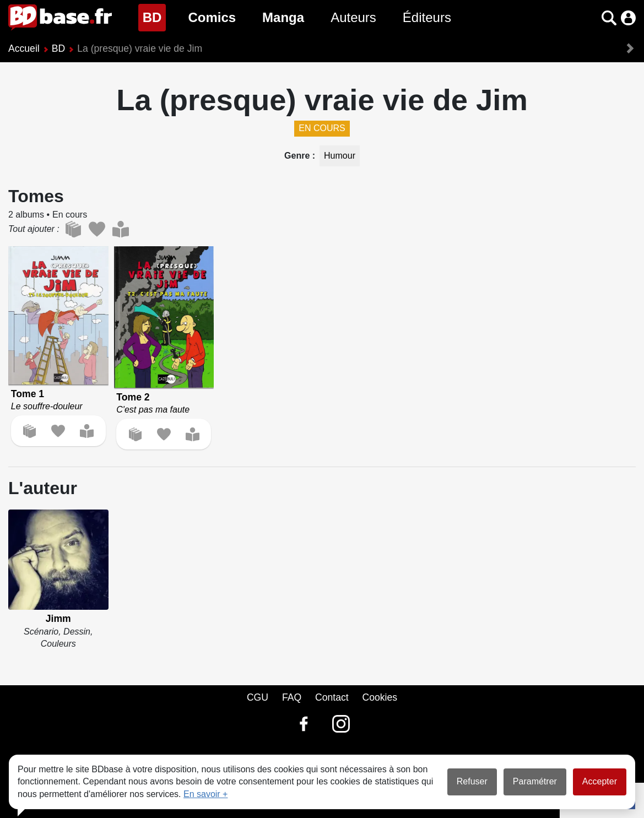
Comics (212, 17)
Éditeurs (427, 17)
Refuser (472, 781)
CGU (258, 697)
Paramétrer (535, 781)
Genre (298, 156)
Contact (332, 697)
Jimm (58, 619)
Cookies (380, 697)
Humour (340, 156)
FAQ (292, 697)
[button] (609, 18)
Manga (283, 17)
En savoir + (205, 794)
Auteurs (353, 17)
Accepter (600, 781)
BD (155, 16)
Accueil (24, 48)
